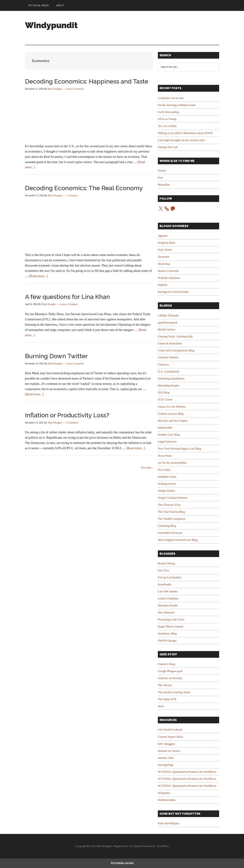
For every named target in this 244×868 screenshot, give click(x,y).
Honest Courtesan (168, 271)
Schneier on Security (170, 678)
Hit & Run (164, 264)
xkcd (161, 706)
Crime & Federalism (170, 343)
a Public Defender (168, 315)
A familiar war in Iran (171, 98)
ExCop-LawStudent (170, 577)
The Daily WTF (167, 699)
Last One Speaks (168, 591)
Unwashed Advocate (170, 533)
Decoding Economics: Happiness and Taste (87, 81)
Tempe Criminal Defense (173, 498)
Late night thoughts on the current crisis (181, 140)
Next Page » (147, 468)
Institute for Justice (169, 751)
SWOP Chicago (167, 641)
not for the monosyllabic (172, 463)
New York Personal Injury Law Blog (179, 449)
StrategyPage (166, 765)
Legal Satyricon (167, 442)
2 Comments (72, 423)
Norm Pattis (165, 456)
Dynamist (164, 257)
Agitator (163, 236)
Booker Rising (166, 563)
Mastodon (164, 185)
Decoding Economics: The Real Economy (84, 188)
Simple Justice (166, 491)
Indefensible (165, 428)
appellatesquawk (168, 322)
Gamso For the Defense (172, 407)
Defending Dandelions (171, 379)
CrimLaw (163, 365)
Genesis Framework (144, 846)
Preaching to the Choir (171, 619)
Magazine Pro (121, 846)
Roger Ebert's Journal (171, 626)
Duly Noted (165, 250)
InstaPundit (165, 584)
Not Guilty (164, 470)
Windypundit (51, 25)
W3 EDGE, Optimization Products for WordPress (187, 772)
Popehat (163, 285)
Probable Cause (167, 477)
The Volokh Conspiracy (172, 519)
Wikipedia (164, 793)
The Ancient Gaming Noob (174, 692)
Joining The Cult (168, 147)
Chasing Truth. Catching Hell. (176, 336)
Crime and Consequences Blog (176, 350)
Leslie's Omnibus (168, 599)
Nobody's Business (169, 278)
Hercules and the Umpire (173, 421)
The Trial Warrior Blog (171, 512)
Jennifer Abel (166, 758)
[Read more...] (38, 276)
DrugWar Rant (166, 243)
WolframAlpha (167, 800)
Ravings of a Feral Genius (173, 292)
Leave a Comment (75, 89)
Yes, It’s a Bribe (167, 126)
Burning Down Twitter (56, 356)
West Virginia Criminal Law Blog (178, 540)
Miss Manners (166, 612)
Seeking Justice (167, 484)
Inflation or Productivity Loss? (67, 415)
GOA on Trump (167, 119)
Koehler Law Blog (169, 435)
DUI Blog (164, 393)
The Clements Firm (169, 505)
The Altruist (165, 685)
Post (160, 178)
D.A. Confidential (168, 372)
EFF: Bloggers (167, 744)
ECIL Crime (165, 399)
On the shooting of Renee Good (177, 105)
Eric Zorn (164, 570)
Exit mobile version (122, 863)
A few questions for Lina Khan (68, 297)
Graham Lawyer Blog (171, 414)
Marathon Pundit (168, 606)
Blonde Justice (167, 329)
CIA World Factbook (170, 730)
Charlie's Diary (167, 664)
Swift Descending (168, 112)
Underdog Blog (167, 526)
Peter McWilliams (169, 823)
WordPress (163, 846)
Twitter (162, 171)
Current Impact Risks (170, 737)
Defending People (168, 386)
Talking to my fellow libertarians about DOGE (185, 133)
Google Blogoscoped (170, 671)
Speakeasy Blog (167, 633)
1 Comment (72, 196)
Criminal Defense (168, 357)
